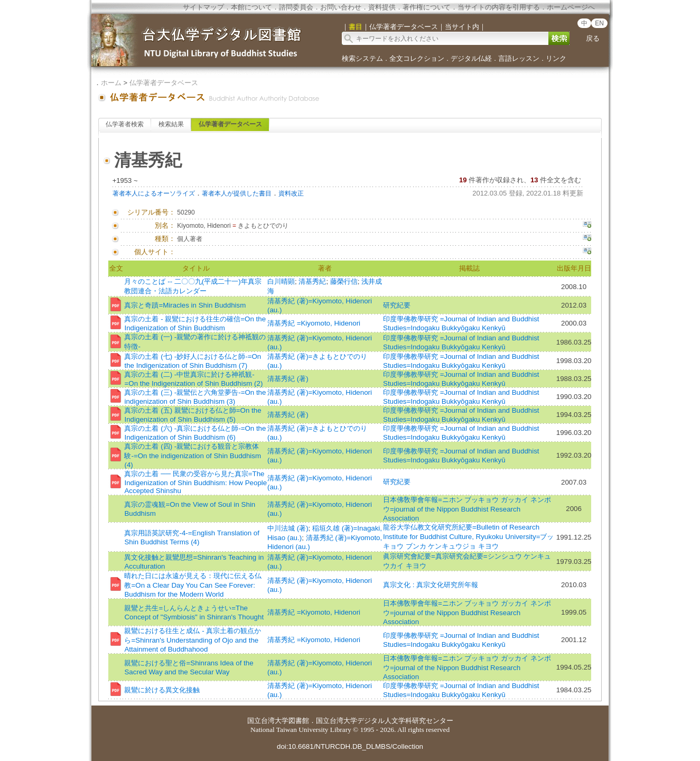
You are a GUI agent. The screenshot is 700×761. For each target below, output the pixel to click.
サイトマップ (203, 7)
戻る (593, 38)
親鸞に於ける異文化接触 (162, 690)
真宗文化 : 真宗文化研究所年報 (431, 585)
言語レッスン (519, 58)
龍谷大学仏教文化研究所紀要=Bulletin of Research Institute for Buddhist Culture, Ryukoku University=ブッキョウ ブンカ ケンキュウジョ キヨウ (468, 537)
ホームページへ (571, 7)
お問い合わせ (341, 7)
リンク (556, 58)
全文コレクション (417, 58)
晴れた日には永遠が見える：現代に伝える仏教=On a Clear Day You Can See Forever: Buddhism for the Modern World (193, 585)
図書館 (299, 721)
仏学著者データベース (164, 83)
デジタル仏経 (471, 58)
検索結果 (171, 124)
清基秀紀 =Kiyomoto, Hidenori (314, 323)
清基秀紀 (312, 281)
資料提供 (382, 7)
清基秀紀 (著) (288, 379)
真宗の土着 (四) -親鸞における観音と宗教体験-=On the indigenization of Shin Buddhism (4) (193, 456)
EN (599, 23)
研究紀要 (397, 305)
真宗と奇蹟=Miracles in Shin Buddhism (185, 305)
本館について (251, 7)
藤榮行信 (344, 281)
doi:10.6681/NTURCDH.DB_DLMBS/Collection (350, 746)
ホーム (111, 83)
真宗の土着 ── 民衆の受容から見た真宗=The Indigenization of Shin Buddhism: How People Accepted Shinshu (195, 482)
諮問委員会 (296, 7)
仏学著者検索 (125, 124)
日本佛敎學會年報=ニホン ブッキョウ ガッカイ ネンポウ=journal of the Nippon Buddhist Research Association (467, 509)
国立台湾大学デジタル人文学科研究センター (385, 721)
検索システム (362, 58)
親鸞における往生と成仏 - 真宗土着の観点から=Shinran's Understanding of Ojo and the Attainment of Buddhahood (193, 640)
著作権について (427, 7)
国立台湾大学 (268, 721)
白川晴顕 (281, 281)
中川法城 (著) (288, 528)
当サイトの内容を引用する (499, 7)
